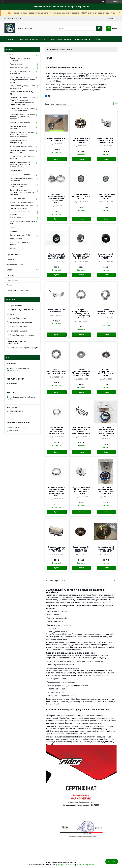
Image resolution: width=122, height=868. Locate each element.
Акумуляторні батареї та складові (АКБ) (20, 142)
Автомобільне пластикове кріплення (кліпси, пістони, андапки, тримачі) (20, 165)
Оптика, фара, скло (18, 218)
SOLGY (13, 249)
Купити (57, 159)
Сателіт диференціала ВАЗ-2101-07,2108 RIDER (106, 373)
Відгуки (10, 285)
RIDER (13, 228)
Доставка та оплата (15, 265)
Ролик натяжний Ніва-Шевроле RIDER (106, 256)
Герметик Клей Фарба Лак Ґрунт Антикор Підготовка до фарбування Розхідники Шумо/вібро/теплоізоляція (23, 101)
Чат (112, 862)
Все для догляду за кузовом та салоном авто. (22, 87)
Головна (11, 39)
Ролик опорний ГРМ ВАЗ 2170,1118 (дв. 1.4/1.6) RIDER (81, 256)
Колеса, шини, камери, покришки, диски (19, 185)
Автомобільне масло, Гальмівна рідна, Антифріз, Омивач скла (23, 109)
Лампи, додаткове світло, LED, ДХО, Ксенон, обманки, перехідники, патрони (22, 135)
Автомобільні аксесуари (20, 68)
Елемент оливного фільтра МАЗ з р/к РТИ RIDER (56, 549)
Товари (10, 54)
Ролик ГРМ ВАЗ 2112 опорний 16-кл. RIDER (106, 196)
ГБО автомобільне (17, 198)
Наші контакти (83, 39)
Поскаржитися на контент (66, 865)
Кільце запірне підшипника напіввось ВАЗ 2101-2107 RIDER (56, 430)
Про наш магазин (14, 255)
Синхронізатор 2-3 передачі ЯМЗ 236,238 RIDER (81, 549)
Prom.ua (73, 862)
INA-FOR (13, 231)
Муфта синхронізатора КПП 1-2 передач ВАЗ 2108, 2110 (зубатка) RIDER (81, 314)
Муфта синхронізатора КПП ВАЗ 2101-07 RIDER (56, 372)
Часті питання (13, 280)
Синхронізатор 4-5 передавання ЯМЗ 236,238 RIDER (106, 549)
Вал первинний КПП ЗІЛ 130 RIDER (56, 139)
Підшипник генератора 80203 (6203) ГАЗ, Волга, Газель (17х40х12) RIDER (106, 431)
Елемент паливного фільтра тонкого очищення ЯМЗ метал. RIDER (81, 490)
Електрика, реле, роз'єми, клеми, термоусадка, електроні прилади (23, 117)
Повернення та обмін (60, 39)
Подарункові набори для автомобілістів (20, 59)
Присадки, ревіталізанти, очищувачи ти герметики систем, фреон (23, 80)
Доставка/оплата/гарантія (32, 39)
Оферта (10, 260)
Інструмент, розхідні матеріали (18, 127)
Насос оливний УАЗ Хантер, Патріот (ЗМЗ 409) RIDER (106, 140)
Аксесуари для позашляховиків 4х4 (22, 223)
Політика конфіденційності (86, 865)
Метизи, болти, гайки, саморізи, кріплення (22, 157)
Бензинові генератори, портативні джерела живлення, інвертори (22, 192)
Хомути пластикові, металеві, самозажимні (21, 179)
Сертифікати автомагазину (18, 290)
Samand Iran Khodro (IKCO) (21, 235)
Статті (10, 270)
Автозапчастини (16, 64)
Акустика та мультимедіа (20, 123)
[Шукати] (99, 28)
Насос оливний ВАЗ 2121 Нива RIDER (56, 311)
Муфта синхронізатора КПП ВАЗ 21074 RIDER (106, 312)
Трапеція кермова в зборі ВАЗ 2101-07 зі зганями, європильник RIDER (81, 430)
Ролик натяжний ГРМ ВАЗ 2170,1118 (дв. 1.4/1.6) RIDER (56, 256)
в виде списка (116, 104)
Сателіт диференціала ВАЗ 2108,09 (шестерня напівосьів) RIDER (81, 373)
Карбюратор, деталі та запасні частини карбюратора (22, 207)
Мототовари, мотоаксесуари (21, 147)
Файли (97, 39)
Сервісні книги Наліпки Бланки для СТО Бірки (22, 151)
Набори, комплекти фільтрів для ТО (23, 93)
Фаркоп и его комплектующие (22, 202)
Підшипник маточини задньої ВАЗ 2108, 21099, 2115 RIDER (106, 490)
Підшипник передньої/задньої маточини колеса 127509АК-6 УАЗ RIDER (56, 198)
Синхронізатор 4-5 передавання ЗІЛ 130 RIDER (81, 140)
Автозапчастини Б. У (18, 239)
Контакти (11, 275)
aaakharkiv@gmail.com (18, 427)
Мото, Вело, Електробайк (20, 174)
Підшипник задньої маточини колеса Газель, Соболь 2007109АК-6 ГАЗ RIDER (56, 491)
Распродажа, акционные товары (20, 244)
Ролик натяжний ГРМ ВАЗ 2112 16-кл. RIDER (81, 196)
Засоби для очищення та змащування (20, 73)
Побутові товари (17, 171)
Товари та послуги (57, 49)
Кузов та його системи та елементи (20, 213)
